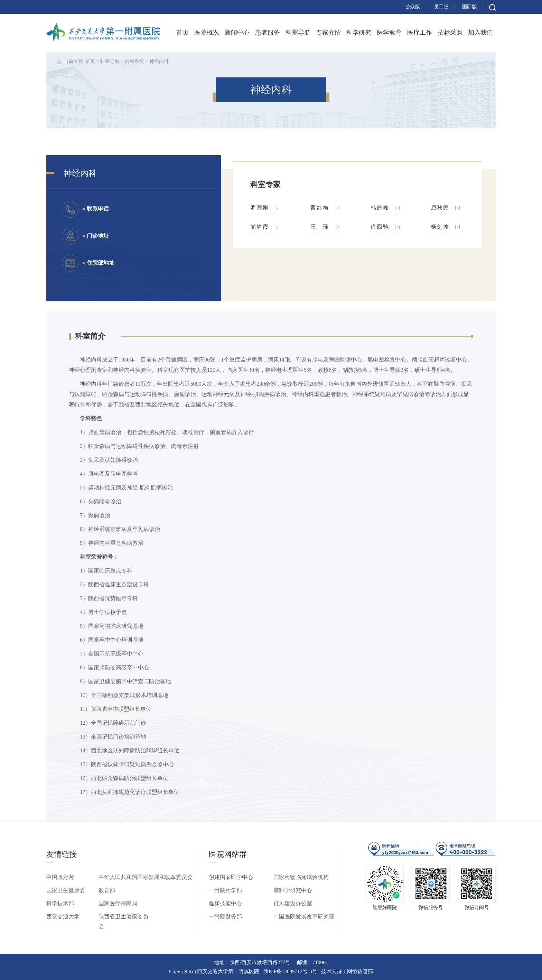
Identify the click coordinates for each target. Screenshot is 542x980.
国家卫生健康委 (66, 890)
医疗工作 (420, 33)
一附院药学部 (225, 890)
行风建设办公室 (293, 903)
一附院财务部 (225, 917)
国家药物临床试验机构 (301, 877)
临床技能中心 (225, 903)
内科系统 (134, 61)
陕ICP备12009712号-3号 (290, 971)
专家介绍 (328, 33)
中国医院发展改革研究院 (304, 917)
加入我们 (480, 33)
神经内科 (159, 61)
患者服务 (268, 33)
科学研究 (359, 33)
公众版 (413, 7)
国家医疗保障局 (118, 903)
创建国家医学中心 (231, 877)
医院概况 (207, 33)
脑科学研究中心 (293, 890)
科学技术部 (60, 903)
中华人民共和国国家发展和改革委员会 (146, 877)
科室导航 (298, 33)
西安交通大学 (63, 917)
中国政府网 (60, 877)
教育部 (107, 890)
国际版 (469, 7)
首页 (183, 33)
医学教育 (389, 33)
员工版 (441, 7)
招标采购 (450, 33)
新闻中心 (237, 33)
